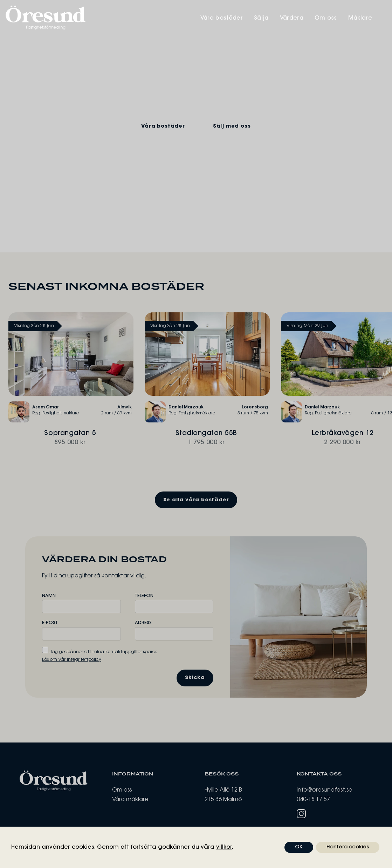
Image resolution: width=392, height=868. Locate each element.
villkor (224, 847)
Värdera (299, 18)
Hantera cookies (348, 847)
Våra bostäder (227, 18)
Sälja (268, 18)
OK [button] (299, 847)
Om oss (333, 18)
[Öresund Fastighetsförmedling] (101, 18)
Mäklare (368, 18)
